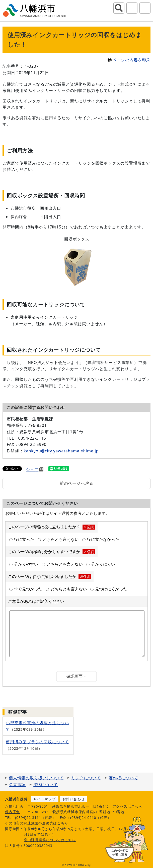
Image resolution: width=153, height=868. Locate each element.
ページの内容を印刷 (129, 60)
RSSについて (46, 785)
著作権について (123, 778)
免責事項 (17, 785)
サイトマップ (45, 799)
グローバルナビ (145, 8)
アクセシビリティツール (132, 8)
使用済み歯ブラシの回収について (37, 742)
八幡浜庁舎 (14, 806)
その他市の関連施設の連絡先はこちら (37, 823)
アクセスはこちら (127, 806)
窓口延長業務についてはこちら (50, 840)
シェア (35, 469)
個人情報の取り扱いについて (36, 778)
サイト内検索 (119, 8)
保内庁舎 (12, 812)
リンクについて (86, 778)
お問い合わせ (74, 799)
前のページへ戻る (76, 483)
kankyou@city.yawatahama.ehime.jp (61, 451)
